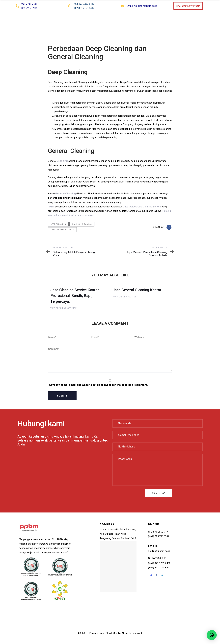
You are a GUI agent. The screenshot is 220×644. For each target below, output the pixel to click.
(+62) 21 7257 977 (158, 532)
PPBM (51, 206)
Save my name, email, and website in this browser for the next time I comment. (98, 385)
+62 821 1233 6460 (84, 4)
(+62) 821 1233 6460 (159, 563)
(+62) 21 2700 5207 (159, 536)
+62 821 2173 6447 (84, 8)
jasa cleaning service (62, 229)
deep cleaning (58, 224)
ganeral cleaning (82, 224)
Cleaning (61, 161)
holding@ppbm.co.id (146, 6)
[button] (203, 22)
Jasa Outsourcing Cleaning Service (142, 206)
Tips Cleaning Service (64, 308)
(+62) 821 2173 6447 (159, 567)
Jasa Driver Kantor (125, 297)
